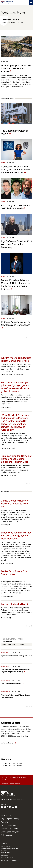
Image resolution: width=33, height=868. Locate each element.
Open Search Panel (26, 2)
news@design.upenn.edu (10, 734)
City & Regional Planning (10, 819)
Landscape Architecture (10, 829)
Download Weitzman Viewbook (12, 765)
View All (28, 338)
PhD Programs (7, 835)
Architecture (6, 815)
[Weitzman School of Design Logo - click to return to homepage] (7, 2)
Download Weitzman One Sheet (12, 763)
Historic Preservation (9, 825)
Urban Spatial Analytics (10, 832)
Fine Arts (4, 822)
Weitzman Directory (8, 743)
